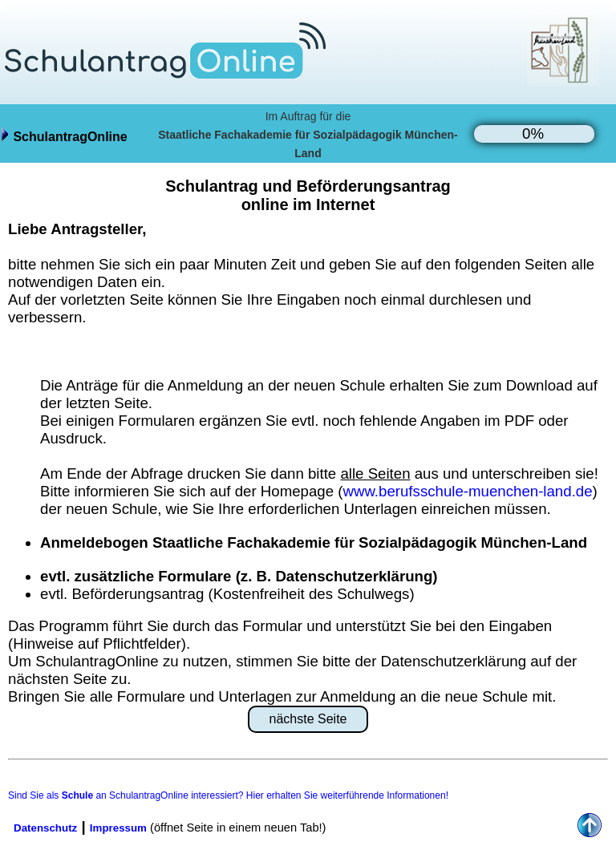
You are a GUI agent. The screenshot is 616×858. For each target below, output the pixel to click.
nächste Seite (308, 719)
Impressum (118, 828)
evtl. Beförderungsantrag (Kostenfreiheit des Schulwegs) (227, 594)
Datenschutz (45, 828)
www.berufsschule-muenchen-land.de (467, 491)
